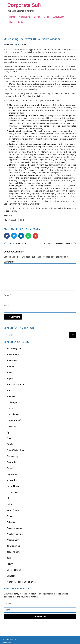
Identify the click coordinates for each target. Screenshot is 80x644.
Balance (10, 367)
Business (11, 396)
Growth (10, 468)
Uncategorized (14, 570)
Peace (9, 516)
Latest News (13, 486)
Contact (21, 22)
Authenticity (13, 355)
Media (47, 17)
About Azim (59, 17)
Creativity (11, 426)
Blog (11, 22)
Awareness (12, 361)
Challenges (12, 402)
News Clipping (14, 510)
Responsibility (13, 552)
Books (37, 17)
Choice (10, 408)
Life (8, 498)
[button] (7, 236)
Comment (9, 262)
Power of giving (14, 528)
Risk (9, 558)
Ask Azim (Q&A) (14, 349)
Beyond (10, 379)
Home (12, 17)
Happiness (12, 474)
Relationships (13, 546)
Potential (11, 522)
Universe (11, 576)
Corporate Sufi (24, 5)
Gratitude (11, 462)
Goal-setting (13, 456)
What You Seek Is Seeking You (21, 582)
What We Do (24, 17)
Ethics (9, 438)
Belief (9, 373)
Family (10, 444)
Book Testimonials (16, 385)
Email (7, 306)
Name (7, 295)
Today (10, 564)
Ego (8, 432)
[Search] (73, 335)
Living (9, 504)
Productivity (13, 540)
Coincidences (13, 414)
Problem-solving (15, 534)
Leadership (12, 492)
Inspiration (12, 480)
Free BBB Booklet (15, 450)
